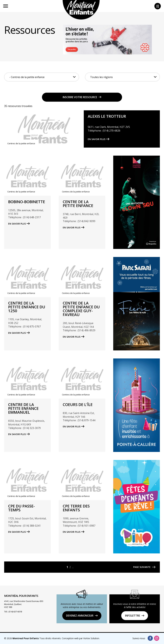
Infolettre (133, 616)
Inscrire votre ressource (80, 97)
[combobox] (42, 77)
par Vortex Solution (89, 638)
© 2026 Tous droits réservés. (33, 638)
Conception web (70, 638)
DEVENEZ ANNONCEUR (80, 616)
